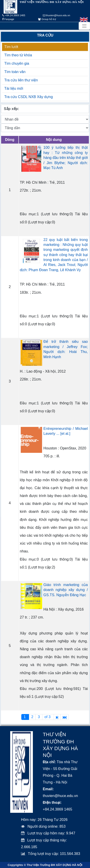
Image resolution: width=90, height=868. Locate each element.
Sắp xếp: (11, 109)
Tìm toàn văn (15, 72)
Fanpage (8, 19)
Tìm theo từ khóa (18, 55)
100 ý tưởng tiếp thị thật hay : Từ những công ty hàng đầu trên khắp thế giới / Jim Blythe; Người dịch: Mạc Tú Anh (66, 158)
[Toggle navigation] (84, 26)
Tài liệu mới (14, 88)
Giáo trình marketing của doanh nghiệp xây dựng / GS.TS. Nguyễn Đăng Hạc (66, 590)
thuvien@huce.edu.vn (57, 15)
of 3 (48, 717)
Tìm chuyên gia (17, 63)
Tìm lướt (11, 47)
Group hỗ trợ (47, 19)
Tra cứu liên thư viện (21, 80)
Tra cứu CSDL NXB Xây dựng (29, 97)
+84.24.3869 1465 (14, 15)
